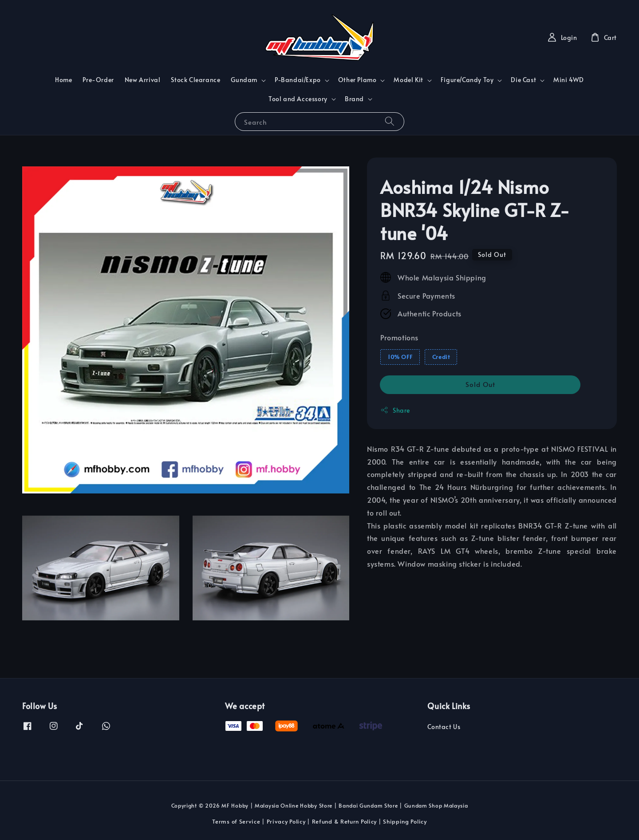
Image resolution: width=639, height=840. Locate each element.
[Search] (390, 121)
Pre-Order (98, 80)
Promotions (399, 337)
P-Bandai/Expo (298, 80)
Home (63, 80)
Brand (354, 99)
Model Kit (408, 80)
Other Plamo (357, 80)
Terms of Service (236, 821)
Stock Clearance (195, 80)
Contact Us (444, 727)
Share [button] (395, 410)
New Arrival (143, 80)
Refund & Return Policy (344, 821)
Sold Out (480, 384)
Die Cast (523, 80)
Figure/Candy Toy (467, 80)
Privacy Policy (286, 821)
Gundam (244, 80)
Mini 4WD (569, 80)
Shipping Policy (405, 821)
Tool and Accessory (298, 99)
